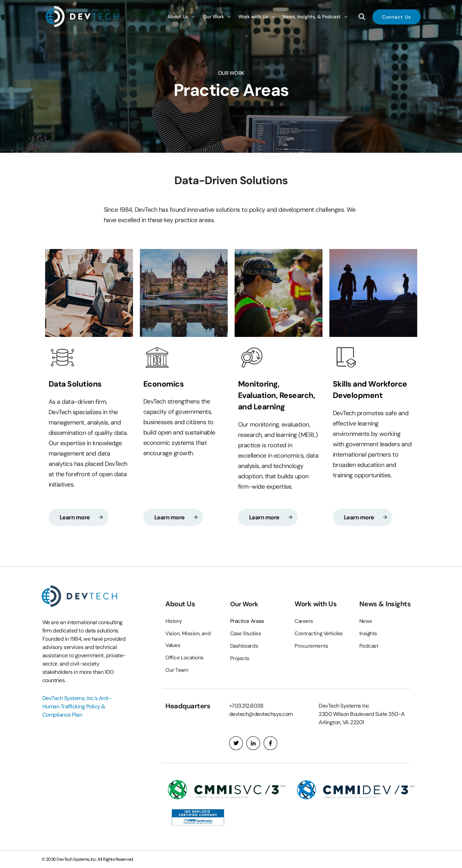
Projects (240, 659)
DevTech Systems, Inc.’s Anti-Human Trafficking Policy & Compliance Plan (77, 707)
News (366, 621)
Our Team (177, 670)
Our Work (245, 604)
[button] (397, 17)
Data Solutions (77, 384)
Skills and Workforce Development (373, 389)
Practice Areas (248, 621)
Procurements (311, 646)
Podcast (369, 646)
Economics (165, 384)
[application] (192, 16)
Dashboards (245, 646)
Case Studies (246, 634)
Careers (304, 621)
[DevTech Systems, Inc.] (83, 16)
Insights (368, 634)
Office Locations (185, 658)
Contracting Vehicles (319, 634)
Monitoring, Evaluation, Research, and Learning (266, 400)
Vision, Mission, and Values (188, 640)
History (174, 621)
